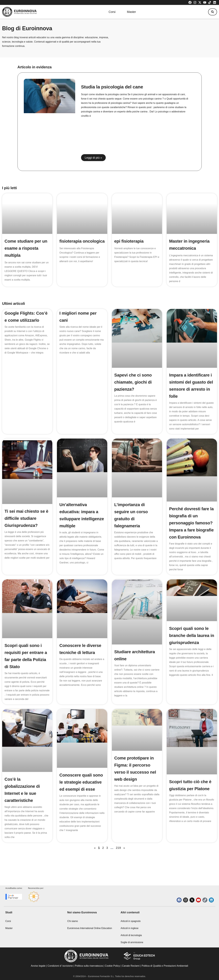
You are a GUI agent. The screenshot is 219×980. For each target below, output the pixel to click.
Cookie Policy (112, 966)
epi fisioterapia (129, 241)
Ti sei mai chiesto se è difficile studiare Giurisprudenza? (27, 518)
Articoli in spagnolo (131, 921)
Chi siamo (73, 921)
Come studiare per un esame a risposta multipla (26, 248)
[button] (212, 12)
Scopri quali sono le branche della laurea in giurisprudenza (190, 643)
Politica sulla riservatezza (89, 966)
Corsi (111, 12)
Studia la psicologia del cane (112, 87)
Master (132, 12)
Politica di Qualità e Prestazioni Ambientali (165, 966)
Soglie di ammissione (132, 942)
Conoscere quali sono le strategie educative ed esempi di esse (82, 789)
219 (118, 855)
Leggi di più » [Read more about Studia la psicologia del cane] (93, 158)
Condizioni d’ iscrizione (60, 966)
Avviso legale (38, 966)
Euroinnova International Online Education (90, 928)
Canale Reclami (131, 966)
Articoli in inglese (130, 928)
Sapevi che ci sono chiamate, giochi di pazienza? (133, 382)
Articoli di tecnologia (131, 935)
